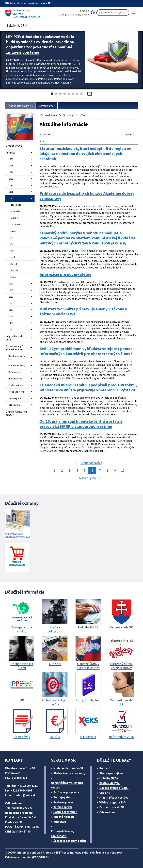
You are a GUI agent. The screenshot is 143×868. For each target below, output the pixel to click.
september (16, 224)
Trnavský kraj (15, 398)
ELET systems (64, 853)
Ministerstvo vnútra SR (68, 768)
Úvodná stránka (14, 146)
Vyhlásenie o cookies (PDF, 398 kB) (27, 857)
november (16, 211)
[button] (18, 24)
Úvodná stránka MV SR (20, 106)
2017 (11, 297)
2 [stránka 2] (62, 470)
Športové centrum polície (70, 841)
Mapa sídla (81, 853)
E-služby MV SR (109, 778)
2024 (11, 172)
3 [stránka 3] (69, 470)
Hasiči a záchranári (65, 812)
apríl (13, 257)
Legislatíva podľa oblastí (15, 338)
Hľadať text (46, 134)
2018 (11, 290)
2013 (11, 323)
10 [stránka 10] (123, 470)
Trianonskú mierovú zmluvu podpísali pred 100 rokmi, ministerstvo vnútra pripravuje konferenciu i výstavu (88, 388)
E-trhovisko (107, 812)
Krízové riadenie (64, 817)
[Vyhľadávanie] (113, 13)
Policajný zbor (63, 797)
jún (12, 244)
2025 (11, 166)
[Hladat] (134, 13)
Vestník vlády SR (110, 783)
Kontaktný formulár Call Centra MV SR (21, 820)
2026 (11, 159)
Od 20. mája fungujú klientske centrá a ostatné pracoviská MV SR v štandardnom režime (81, 424)
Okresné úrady (47, 106)
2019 (11, 284)
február (14, 270)
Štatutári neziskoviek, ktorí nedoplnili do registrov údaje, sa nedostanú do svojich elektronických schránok (85, 154)
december (16, 205)
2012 (11, 330)
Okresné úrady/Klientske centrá (67, 785)
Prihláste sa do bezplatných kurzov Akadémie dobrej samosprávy (87, 196)
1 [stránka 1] (54, 470)
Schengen (60, 822)
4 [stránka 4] (77, 470)
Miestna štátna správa (114, 798)
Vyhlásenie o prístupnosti (107, 853)
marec (14, 264)
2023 (11, 179)
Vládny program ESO (113, 802)
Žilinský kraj (14, 405)
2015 (11, 310)
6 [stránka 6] (92, 470)
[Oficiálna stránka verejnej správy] (41, 3)
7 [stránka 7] (100, 470)
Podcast (105, 768)
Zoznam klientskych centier (16, 413)
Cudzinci (105, 793)
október (15, 218)
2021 (11, 192)
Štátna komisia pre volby (70, 773)
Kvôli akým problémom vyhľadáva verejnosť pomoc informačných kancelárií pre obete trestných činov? (86, 351)
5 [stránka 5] (85, 470)
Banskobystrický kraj (17, 357)
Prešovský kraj (16, 385)
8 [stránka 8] (107, 470)
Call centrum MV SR (112, 807)
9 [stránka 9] (115, 470)
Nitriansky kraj (15, 379)
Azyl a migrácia (63, 802)
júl (12, 238)
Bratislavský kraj (17, 365)
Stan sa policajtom (112, 773)
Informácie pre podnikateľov (65, 274)
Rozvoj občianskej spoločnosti (63, 834)
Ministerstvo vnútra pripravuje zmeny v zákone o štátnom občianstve (83, 312)
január (13, 277)
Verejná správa (63, 807)
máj (12, 251)
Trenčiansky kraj (17, 392)
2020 (11, 198)
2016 (11, 303)
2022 (11, 185)
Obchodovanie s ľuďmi (114, 788)
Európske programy (66, 792)
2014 (11, 316)
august (14, 231)
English (85, 11)
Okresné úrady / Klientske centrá (15, 348)
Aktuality (11, 153)
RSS (42, 141)
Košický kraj (14, 372)
